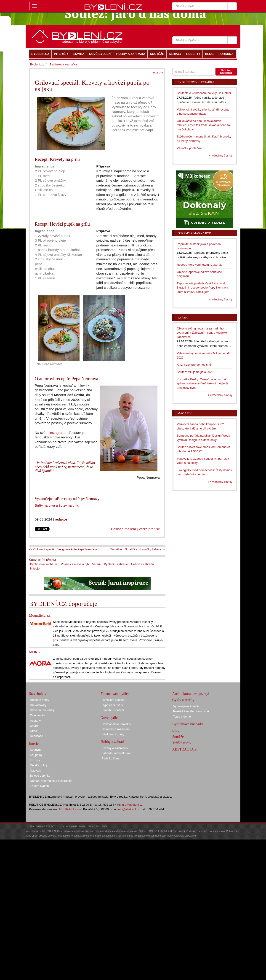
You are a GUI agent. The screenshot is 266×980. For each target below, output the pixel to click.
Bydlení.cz (37, 64)
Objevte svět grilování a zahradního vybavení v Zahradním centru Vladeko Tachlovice (202, 333)
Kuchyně (36, 750)
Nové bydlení (110, 718)
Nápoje (35, 568)
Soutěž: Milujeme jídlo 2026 (195, 372)
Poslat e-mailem (124, 529)
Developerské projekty (116, 724)
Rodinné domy (40, 700)
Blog (176, 730)
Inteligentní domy (113, 734)
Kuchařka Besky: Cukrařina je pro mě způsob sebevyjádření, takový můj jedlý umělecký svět (203, 383)
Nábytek (35, 771)
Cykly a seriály (183, 700)
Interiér (34, 744)
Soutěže (178, 737)
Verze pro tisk (149, 529)
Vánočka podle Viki (189, 148)
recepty (157, 72)
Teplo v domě (182, 717)
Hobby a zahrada (142, 564)
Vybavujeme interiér (186, 706)
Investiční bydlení (113, 700)
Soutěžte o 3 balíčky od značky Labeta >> (138, 549)
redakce (61, 519)
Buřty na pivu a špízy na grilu (57, 505)
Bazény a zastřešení (115, 748)
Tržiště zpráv (182, 743)
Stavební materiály (42, 710)
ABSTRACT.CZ (185, 749)
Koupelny (36, 755)
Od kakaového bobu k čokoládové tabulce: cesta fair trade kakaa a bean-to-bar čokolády (204, 125)
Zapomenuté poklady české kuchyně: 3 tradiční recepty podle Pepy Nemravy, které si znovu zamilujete (203, 288)
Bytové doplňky (40, 776)
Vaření (96, 564)
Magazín (185, 413)
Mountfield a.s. (40, 615)
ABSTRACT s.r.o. (70, 809)
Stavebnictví (38, 694)
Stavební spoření (113, 710)
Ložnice (35, 760)
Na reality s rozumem (116, 729)
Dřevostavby (38, 705)
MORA (35, 652)
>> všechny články (220, 155)
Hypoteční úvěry (112, 705)
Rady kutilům (110, 758)
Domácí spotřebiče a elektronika (51, 781)
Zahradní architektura (116, 753)
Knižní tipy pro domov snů (194, 365)
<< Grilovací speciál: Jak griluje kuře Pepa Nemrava (63, 549)
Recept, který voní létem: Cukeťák (199, 265)
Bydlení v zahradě (116, 564)
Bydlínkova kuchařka (44, 564)
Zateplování (38, 715)
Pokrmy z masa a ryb (75, 564)
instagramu (58, 433)
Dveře (34, 726)
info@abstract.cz (129, 809)
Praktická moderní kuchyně (191, 711)
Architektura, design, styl (191, 694)
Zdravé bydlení (40, 786)
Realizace (36, 736)
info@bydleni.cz (132, 805)
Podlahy (35, 721)
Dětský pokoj (38, 765)
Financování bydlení (116, 694)
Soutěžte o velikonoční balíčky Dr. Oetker (204, 93)
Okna (33, 731)
